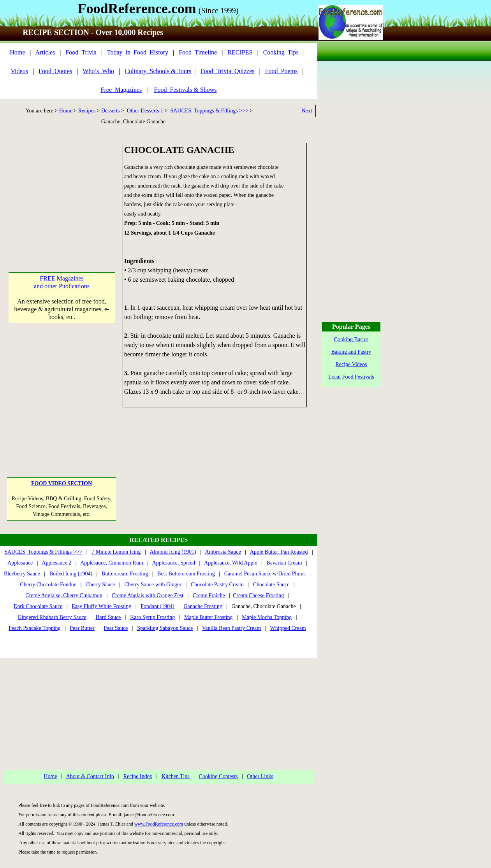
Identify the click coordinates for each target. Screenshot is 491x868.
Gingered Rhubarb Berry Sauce (52, 617)
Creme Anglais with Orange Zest (148, 595)
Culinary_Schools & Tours (158, 71)
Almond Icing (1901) (173, 552)
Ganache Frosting (203, 606)
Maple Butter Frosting (208, 617)
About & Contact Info (90, 776)
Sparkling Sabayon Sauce (165, 628)
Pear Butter (82, 628)
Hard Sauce (108, 617)
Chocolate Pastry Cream (217, 585)
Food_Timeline (198, 52)
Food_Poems (282, 71)
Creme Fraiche (209, 595)
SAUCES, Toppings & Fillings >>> (209, 111)
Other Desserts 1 (145, 111)
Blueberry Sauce (22, 574)
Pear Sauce (116, 628)
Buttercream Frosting (125, 574)
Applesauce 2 (56, 563)
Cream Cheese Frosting (258, 595)
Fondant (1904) (158, 606)
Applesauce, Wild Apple (231, 563)
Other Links (260, 776)
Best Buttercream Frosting (186, 574)
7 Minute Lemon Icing (116, 552)
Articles (45, 52)
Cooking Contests (218, 776)
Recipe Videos (351, 364)
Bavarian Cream (284, 563)
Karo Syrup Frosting (152, 617)
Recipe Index (138, 776)
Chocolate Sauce (271, 585)
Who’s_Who (98, 71)
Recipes (87, 111)
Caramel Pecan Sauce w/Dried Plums (265, 574)
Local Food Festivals (351, 377)
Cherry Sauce (100, 585)
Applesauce (20, 563)
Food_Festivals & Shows (186, 90)
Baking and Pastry (351, 352)
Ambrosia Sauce (223, 552)
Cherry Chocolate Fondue (48, 585)
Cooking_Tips (281, 52)
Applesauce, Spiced (174, 563)
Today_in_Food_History (138, 52)
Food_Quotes (55, 71)
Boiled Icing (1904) (71, 574)
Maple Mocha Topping (267, 617)
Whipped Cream (288, 628)
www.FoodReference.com (159, 824)
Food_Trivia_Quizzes (228, 71)
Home (17, 52)
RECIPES (240, 52)
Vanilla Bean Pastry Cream (231, 628)
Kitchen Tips (176, 776)
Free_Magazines (121, 90)
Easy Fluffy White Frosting (101, 606)
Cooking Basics (351, 339)
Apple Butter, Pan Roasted (279, 552)
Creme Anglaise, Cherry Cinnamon (64, 595)
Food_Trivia (81, 52)
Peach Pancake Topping (34, 628)
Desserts (110, 111)
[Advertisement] (62, 191)
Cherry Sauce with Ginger (153, 585)
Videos (19, 71)
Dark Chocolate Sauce (38, 606)
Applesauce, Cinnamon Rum (112, 563)
